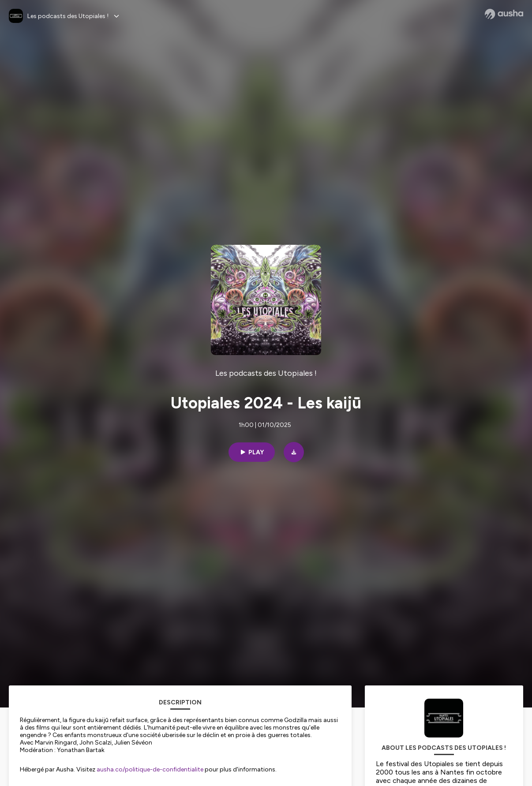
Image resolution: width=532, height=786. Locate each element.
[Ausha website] (504, 14)
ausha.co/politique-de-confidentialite (150, 769)
